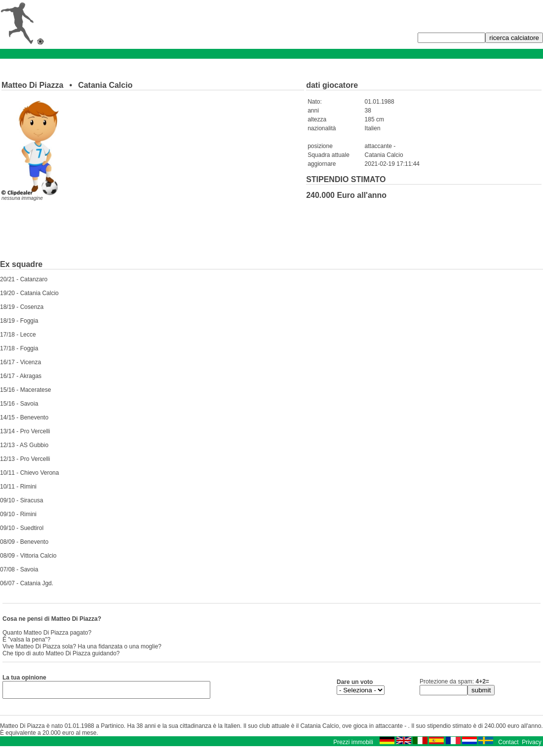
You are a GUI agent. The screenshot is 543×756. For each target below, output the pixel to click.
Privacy (531, 745)
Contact (508, 745)
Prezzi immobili (353, 745)
